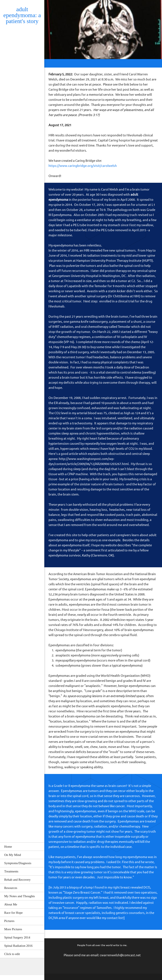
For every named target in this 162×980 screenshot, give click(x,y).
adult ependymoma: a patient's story (22, 15)
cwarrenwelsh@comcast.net (120, 955)
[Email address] (7, 967)
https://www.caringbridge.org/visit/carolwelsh (83, 166)
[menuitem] (22, 846)
